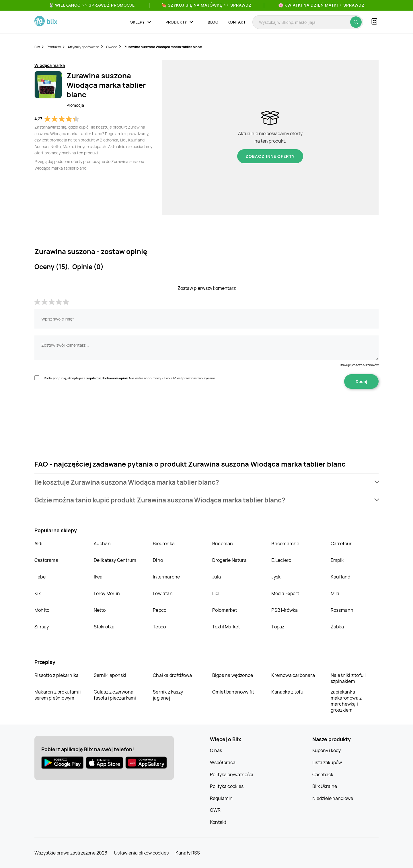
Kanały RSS (188, 853)
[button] (206, 482)
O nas (216, 750)
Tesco (159, 627)
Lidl (216, 593)
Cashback (323, 774)
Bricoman (223, 543)
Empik (337, 560)
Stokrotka (104, 627)
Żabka (337, 627)
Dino (158, 560)
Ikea (98, 577)
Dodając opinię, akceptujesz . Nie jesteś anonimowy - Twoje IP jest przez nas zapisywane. (130, 378)
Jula (217, 577)
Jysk (276, 577)
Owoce (112, 47)
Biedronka (164, 543)
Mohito (42, 610)
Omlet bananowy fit (233, 692)
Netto (100, 610)
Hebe (40, 577)
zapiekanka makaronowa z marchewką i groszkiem (346, 701)
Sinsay (42, 627)
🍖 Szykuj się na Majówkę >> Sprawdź (206, 5)
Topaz (278, 627)
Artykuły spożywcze (83, 47)
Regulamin (221, 798)
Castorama (46, 560)
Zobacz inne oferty (270, 156)
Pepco (160, 610)
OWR (215, 810)
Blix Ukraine (325, 786)
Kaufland (341, 577)
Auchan (102, 543)
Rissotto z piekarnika (57, 675)
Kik (38, 593)
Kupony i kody (327, 750)
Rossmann (342, 610)
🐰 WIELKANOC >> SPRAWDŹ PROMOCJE (92, 5)
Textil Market (226, 627)
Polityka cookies (227, 786)
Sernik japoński (110, 675)
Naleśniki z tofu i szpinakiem (348, 678)
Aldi (38, 543)
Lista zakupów (327, 762)
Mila (335, 593)
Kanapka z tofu (287, 692)
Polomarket (225, 610)
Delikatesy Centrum (115, 560)
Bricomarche (285, 543)
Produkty (54, 47)
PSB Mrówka (285, 610)
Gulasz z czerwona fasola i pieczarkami (115, 695)
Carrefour (341, 543)
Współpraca (223, 762)
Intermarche (166, 577)
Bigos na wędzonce (233, 675)
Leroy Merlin (107, 593)
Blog (213, 22)
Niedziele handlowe (333, 798)
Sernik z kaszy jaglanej (168, 695)
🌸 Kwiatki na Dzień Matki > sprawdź (321, 5)
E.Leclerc (281, 560)
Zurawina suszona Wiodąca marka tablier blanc (163, 47)
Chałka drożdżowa (172, 675)
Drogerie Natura (229, 560)
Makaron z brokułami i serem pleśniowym (58, 695)
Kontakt (236, 22)
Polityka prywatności (232, 774)
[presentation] (78, 407)
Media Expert (285, 593)
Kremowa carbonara (293, 675)
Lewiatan (163, 593)
